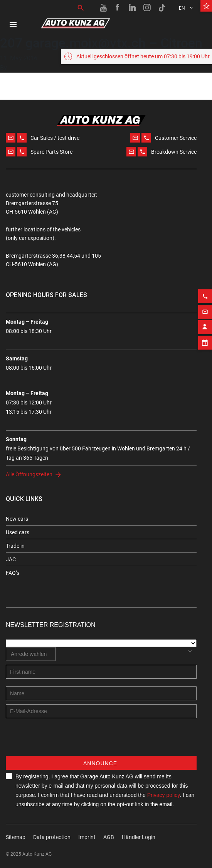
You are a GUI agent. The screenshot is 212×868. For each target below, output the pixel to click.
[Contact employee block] (205, 318)
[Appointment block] (205, 334)
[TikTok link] (162, 8)
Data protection (52, 837)
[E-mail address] (101, 711)
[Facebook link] (118, 8)
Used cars (18, 532)
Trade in (15, 546)
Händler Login (139, 837)
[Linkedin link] (133, 8)
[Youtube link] (103, 8)
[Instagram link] (147, 8)
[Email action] (205, 303)
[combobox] (31, 654)
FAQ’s (13, 573)
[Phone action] (205, 287)
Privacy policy (164, 795)
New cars (17, 519)
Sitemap (16, 837)
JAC (11, 559)
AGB (109, 837)
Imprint (87, 837)
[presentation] (64, 741)
